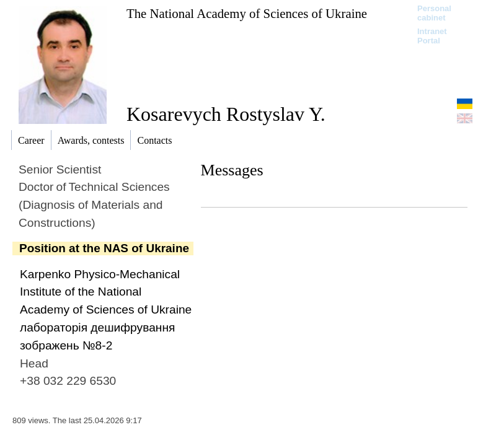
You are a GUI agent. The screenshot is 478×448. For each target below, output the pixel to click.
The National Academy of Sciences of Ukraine (247, 13)
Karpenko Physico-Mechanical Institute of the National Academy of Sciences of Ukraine (106, 292)
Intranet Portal (432, 36)
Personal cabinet (434, 13)
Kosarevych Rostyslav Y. (226, 114)
